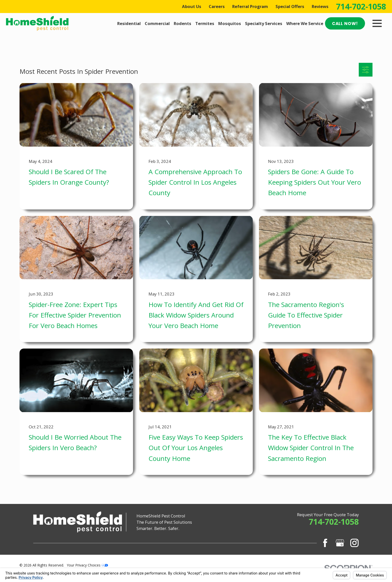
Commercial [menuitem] (157, 23)
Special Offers (290, 6)
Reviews (320, 6)
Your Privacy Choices (87, 565)
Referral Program (250, 6)
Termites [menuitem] (205, 23)
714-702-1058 (361, 7)
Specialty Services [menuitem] (264, 23)
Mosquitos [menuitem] (230, 23)
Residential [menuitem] (129, 23)
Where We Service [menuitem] (305, 23)
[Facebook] (325, 543)
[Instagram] (354, 543)
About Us (192, 6)
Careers (217, 6)
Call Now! (345, 24)
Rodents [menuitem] (182, 23)
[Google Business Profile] (340, 543)
